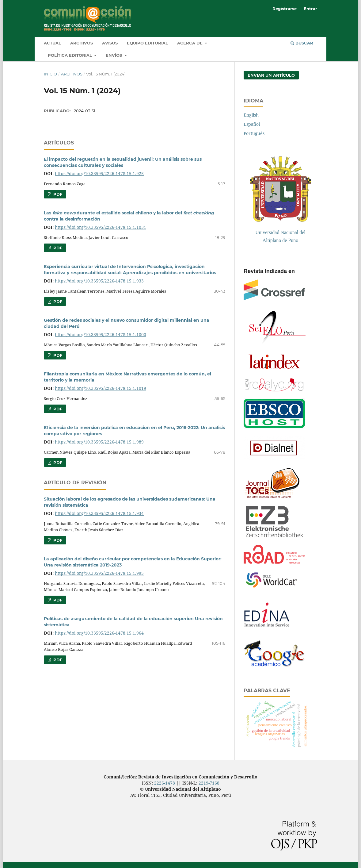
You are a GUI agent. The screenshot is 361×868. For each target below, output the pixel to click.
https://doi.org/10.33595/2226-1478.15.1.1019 (101, 388)
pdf (57, 194)
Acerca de (190, 43)
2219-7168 (209, 783)
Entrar (310, 9)
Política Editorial (70, 55)
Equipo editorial (147, 43)
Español (252, 124)
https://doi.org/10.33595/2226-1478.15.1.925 (99, 173)
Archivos (82, 43)
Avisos (110, 43)
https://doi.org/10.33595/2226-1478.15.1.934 (99, 513)
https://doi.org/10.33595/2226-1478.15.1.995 (99, 573)
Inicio (50, 74)
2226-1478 (165, 783)
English (251, 115)
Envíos (114, 55)
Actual (52, 43)
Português (254, 133)
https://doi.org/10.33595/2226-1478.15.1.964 (99, 633)
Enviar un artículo (271, 75)
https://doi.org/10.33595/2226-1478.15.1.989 (99, 442)
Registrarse (285, 9)
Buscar (302, 43)
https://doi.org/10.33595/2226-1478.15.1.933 (99, 281)
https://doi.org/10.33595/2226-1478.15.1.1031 (101, 227)
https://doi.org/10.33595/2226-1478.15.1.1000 (101, 334)
